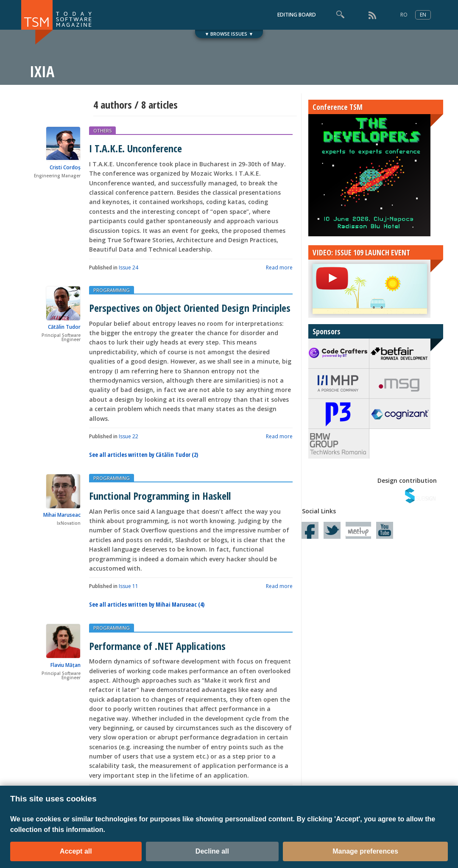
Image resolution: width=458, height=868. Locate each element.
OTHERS (102, 130)
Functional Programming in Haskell (160, 496)
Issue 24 (128, 267)
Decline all (212, 851)
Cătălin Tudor (64, 327)
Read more (279, 267)
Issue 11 (128, 586)
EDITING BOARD (297, 15)
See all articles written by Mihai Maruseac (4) (147, 604)
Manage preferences (365, 851)
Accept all (76, 851)
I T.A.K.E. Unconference (135, 148)
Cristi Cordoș (65, 167)
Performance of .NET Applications (157, 646)
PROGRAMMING (112, 290)
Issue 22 (128, 436)
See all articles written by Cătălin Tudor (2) (144, 455)
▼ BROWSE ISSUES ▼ (229, 34)
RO (404, 15)
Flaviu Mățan (66, 665)
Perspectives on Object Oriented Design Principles (190, 308)
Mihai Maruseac (62, 515)
